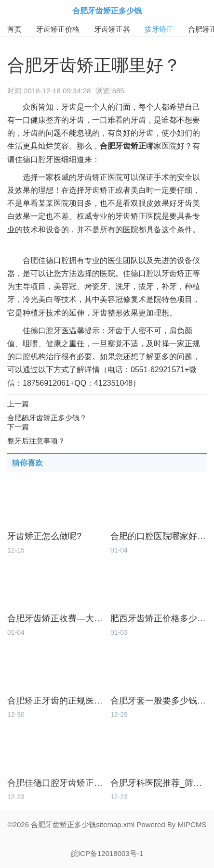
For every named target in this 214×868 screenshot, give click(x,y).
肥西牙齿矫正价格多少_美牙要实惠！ (159, 619)
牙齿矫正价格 (58, 29)
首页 (14, 29)
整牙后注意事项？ (36, 441)
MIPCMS (192, 824)
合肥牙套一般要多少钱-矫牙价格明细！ (159, 701)
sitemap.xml (115, 824)
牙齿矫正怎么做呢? (44, 536)
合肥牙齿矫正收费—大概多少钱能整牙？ (55, 619)
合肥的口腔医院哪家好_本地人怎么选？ (159, 536)
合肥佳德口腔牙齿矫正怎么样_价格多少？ (55, 783)
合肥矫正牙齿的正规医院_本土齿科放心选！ (55, 701)
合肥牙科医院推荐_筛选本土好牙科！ (159, 783)
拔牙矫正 (159, 29)
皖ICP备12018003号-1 (107, 853)
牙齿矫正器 (112, 29)
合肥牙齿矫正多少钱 (107, 11)
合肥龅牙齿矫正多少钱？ (47, 418)
